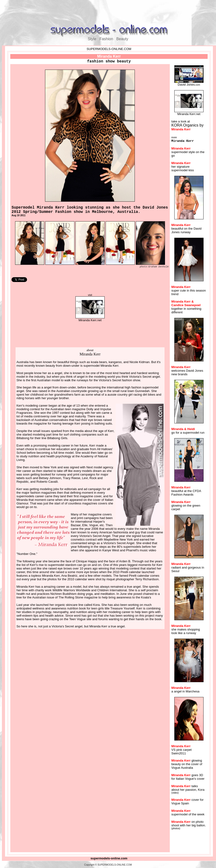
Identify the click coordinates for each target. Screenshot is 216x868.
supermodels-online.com (109, 858)
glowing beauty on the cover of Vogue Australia (187, 764)
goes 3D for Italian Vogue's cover (188, 777)
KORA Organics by (188, 127)
